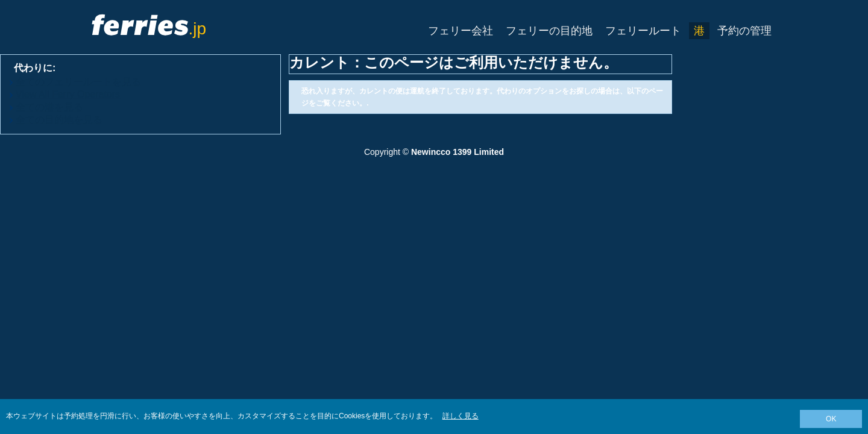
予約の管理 (744, 31)
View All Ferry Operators (68, 94)
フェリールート (643, 31)
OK (831, 419)
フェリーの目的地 (549, 31)
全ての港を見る (49, 107)
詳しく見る (461, 416)
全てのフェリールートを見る (78, 82)
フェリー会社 (461, 31)
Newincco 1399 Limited (458, 152)
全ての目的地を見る (59, 120)
